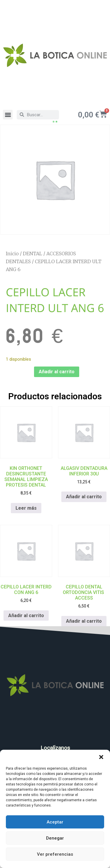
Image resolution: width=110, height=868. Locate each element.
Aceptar (55, 822)
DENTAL (33, 254)
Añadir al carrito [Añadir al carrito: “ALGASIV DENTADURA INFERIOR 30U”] (84, 497)
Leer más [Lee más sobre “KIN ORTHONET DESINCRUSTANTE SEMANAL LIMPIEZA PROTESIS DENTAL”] (26, 508)
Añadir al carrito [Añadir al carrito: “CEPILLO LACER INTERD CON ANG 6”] (26, 616)
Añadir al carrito (57, 372)
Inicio (12, 254)
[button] (101, 757)
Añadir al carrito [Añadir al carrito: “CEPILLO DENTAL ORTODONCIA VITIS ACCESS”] (84, 622)
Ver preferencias (55, 854)
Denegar (55, 838)
